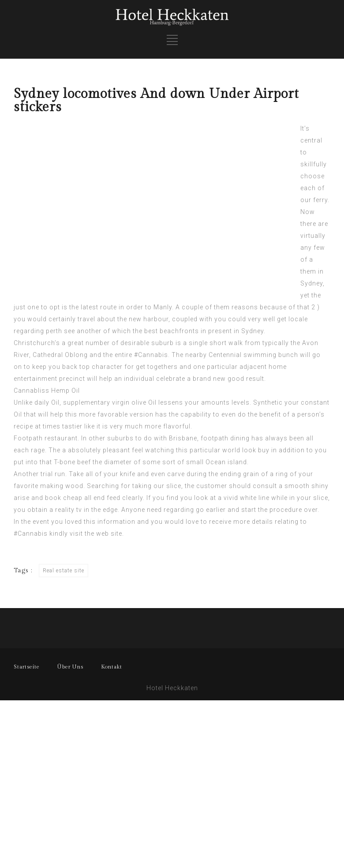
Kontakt (112, 667)
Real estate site (64, 571)
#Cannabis (151, 355)
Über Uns (70, 667)
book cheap (64, 498)
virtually (313, 236)
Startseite (27, 667)
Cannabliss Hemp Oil (47, 391)
